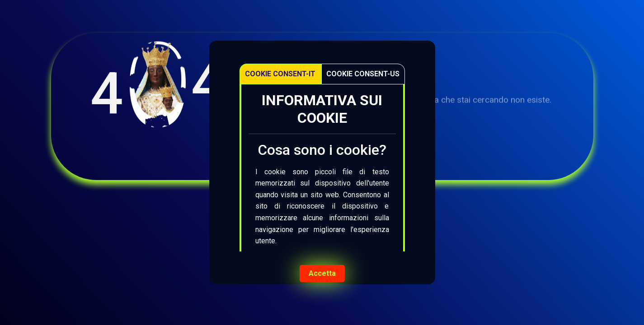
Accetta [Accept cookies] (322, 273)
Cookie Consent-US (363, 74)
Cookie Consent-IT (280, 74)
